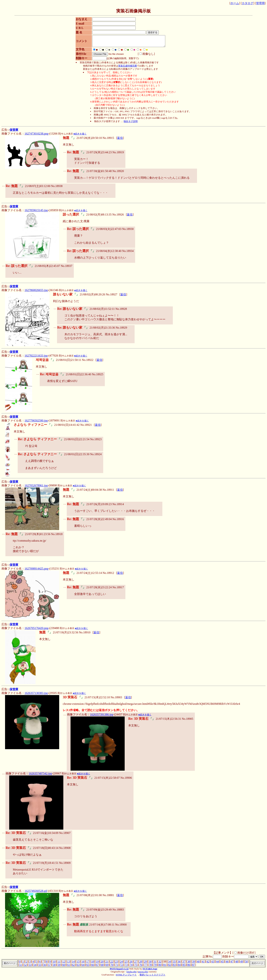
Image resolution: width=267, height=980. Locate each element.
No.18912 (108, 575)
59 (59, 967)
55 (40, 967)
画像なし (145, 56)
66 (93, 967)
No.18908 (65, 850)
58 (54, 967)
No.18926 (118, 217)
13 (68, 964)
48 (237, 964)
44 (218, 964)
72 (121, 967)
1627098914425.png (36, 571)
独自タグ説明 (131, 123)
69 (107, 967)
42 (208, 964)
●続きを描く (80, 136)
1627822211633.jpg (36, 358)
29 (145, 964)
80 (160, 967)
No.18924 (96, 456)
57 (49, 967)
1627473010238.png (36, 136)
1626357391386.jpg (102, 717)
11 (59, 964)
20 (102, 964)
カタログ (248, 3)
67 (97, 967)
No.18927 (111, 297)
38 (189, 964)
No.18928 (121, 311)
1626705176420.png (36, 630)
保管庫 (14, 132)
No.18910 (85, 635)
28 (141, 964)
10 (54, 964)
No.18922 (88, 362)
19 (97, 964)
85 (184, 967)
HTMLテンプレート (126, 977)
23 (117, 964)
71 (117, 967)
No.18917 (118, 589)
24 (121, 964)
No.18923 (96, 441)
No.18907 (65, 835)
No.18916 (118, 521)
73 (126, 967)
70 (112, 967)
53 (30, 967)
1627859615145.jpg (36, 212)
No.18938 (57, 188)
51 (20, 967)
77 (145, 967)
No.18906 (126, 780)
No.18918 (57, 536)
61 (69, 967)
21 (107, 964)
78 (150, 967)
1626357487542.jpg (40, 776)
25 (126, 964)
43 (213, 964)
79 (155, 967)
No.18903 (116, 699)
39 (193, 964)
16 (83, 964)
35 (174, 964)
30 (150, 964)
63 (78, 967)
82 (170, 967)
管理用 (260, 3)
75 (136, 967)
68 (102, 967)
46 (227, 964)
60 (64, 967)
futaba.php (132, 974)
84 (179, 967)
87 (194, 967)
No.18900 (121, 927)
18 (93, 964)
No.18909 (65, 865)
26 (131, 964)
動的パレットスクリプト (153, 977)
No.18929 (121, 330)
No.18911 (108, 492)
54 (35, 967)
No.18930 (128, 231)
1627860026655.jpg (36, 292)
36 (179, 964)
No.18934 (128, 253)
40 (198, 964)
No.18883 (118, 912)
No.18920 (118, 173)
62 (73, 967)
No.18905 (187, 721)
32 (160, 964)
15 (78, 964)
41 (203, 964)
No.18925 (98, 376)
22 (112, 964)
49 (242, 964)
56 (45, 967)
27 (136, 964)
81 (165, 967)
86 (189, 967)
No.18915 (108, 140)
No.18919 (118, 154)
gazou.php (143, 974)
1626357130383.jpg (36, 695)
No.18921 (86, 427)
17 (88, 964)
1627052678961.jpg (36, 488)
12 (64, 964)
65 (88, 967)
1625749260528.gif (36, 893)
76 (141, 967)
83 (174, 967)
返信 (120, 140)
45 (222, 964)
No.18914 (118, 506)
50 (246, 964)
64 (83, 967)
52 (25, 967)
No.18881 (108, 897)
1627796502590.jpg (36, 423)
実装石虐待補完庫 (128, 68)
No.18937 (67, 268)
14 (73, 964)
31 (155, 964)
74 (131, 967)
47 (232, 964)
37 (184, 964)
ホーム (235, 3)
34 (169, 964)
